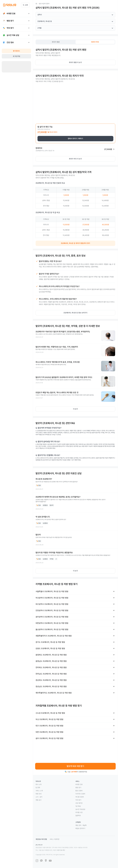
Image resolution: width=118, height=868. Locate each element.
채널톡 (85, 825)
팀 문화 (38, 788)
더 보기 (75, 409)
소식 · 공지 (39, 797)
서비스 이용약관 (54, 839)
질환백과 (78, 816)
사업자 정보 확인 (61, 850)
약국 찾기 (78, 800)
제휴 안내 (38, 794)
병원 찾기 (78, 788)
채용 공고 (38, 800)
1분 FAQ (78, 806)
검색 (25, 5)
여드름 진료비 (80, 797)
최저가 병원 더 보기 (75, 62)
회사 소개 (38, 784)
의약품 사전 (79, 812)
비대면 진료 (79, 784)
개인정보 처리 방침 (41, 839)
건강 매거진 (79, 803)
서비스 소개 (39, 791)
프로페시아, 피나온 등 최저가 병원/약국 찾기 (75, 243)
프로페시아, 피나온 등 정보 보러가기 (75, 313)
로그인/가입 (16, 56)
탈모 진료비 (79, 791)
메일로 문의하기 (80, 828)
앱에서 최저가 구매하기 (75, 139)
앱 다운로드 (16, 51)
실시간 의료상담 (80, 809)
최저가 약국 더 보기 (75, 159)
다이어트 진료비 (80, 794)
